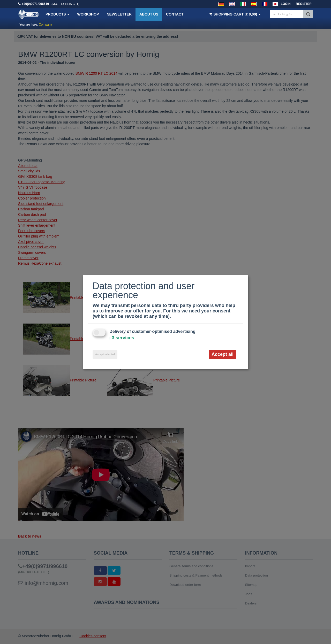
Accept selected (105, 354)
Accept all (223, 354)
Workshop (88, 14)
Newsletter (119, 14)
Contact (175, 14)
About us (149, 14)
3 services (121, 338)
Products (57, 14)
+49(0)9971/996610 (35, 4)
